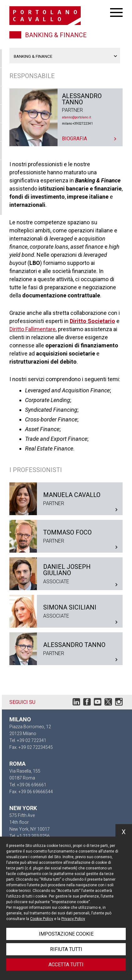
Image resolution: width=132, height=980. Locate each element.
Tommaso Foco (66, 536)
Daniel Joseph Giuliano (66, 574)
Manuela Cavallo (66, 499)
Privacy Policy (73, 919)
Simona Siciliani (66, 611)
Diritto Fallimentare (33, 329)
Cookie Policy (42, 919)
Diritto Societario (92, 321)
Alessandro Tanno (66, 117)
